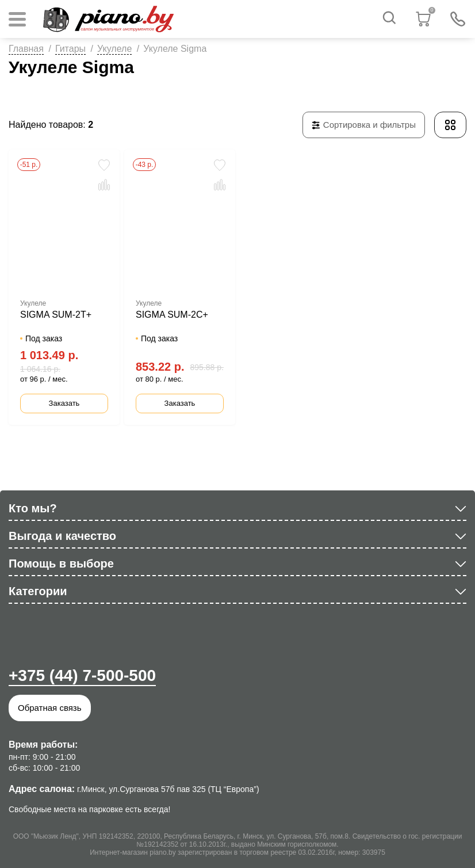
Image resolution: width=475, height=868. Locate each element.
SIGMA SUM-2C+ (172, 315)
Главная (26, 49)
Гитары (70, 49)
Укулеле (114, 49)
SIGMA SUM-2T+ (56, 315)
